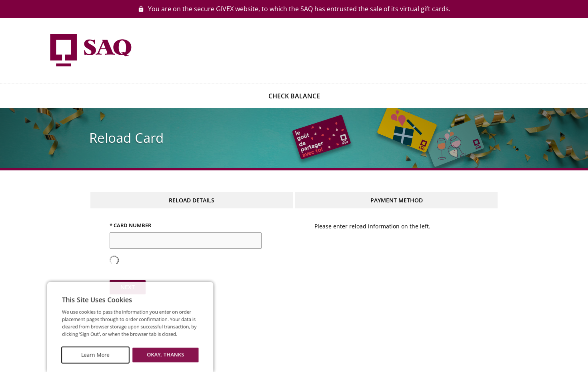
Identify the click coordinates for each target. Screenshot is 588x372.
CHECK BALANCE (294, 96)
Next (128, 287)
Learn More (89, 357)
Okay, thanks (150, 357)
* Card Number (130, 226)
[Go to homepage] (90, 50)
